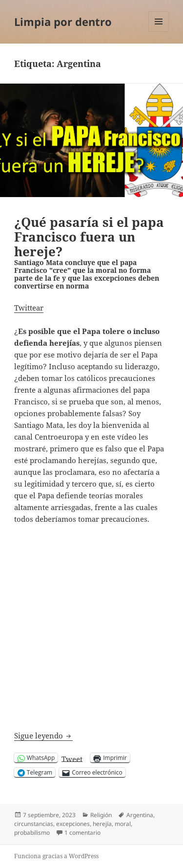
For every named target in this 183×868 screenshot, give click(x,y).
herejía (102, 824)
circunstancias (34, 824)
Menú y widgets (159, 32)
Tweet (72, 758)
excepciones (73, 824)
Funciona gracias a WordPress (56, 856)
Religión (101, 815)
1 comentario (82, 833)
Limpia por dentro (63, 22)
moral (123, 824)
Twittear (29, 308)
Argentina (140, 815)
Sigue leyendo (43, 736)
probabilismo (32, 833)
